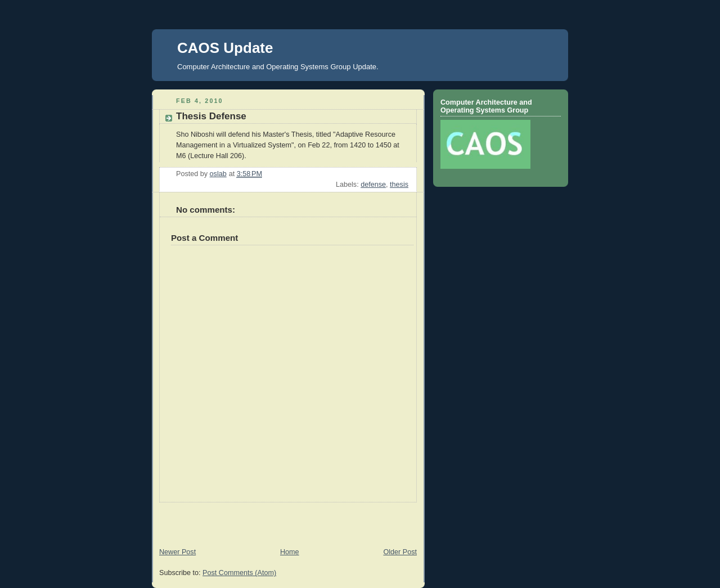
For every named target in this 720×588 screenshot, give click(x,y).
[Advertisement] (218, 519)
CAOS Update (225, 48)
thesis (399, 185)
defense (373, 185)
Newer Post (177, 552)
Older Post (400, 552)
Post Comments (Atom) (239, 573)
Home (290, 552)
